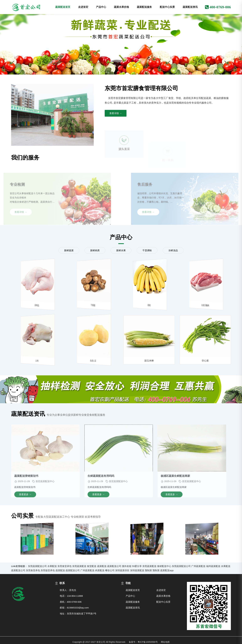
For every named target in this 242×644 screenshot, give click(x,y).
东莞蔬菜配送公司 (37, 566)
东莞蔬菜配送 (79, 566)
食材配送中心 (164, 566)
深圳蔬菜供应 (122, 570)
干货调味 (147, 250)
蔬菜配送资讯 (190, 7)
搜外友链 (127, 566)
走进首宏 (83, 7)
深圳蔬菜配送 (137, 570)
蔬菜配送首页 (63, 7)
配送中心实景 (167, 7)
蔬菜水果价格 (121, 7)
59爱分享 (137, 566)
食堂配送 (92, 566)
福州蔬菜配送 (213, 566)
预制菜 (148, 570)
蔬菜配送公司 (114, 566)
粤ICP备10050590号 (148, 642)
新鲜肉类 (95, 250)
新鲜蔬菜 (69, 250)
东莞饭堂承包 (48, 570)
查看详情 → (116, 113)
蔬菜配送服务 (144, 7)
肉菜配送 (100, 570)
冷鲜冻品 (173, 250)
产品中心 (101, 7)
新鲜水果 (121, 250)
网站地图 (165, 642)
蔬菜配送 (102, 566)
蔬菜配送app (167, 570)
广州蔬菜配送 (198, 566)
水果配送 (52, 566)
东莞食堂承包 (65, 566)
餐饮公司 (110, 570)
